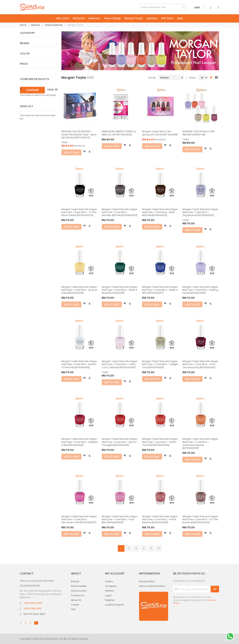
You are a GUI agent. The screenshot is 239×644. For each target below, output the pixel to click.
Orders (109, 581)
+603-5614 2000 (33, 603)
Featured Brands (54, 25)
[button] (84, 152)
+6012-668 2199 (32, 608)
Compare (111, 586)
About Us (76, 600)
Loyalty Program (115, 605)
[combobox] (163, 7)
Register (110, 600)
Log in (108, 595)
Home (23, 25)
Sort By (152, 78)
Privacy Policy (147, 581)
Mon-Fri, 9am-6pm (35, 614)
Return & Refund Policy (152, 586)
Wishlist (110, 591)
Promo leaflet (79, 586)
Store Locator (79, 591)
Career (75, 605)
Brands (75, 581)
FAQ (73, 609)
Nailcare (36, 25)
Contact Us (78, 595)
